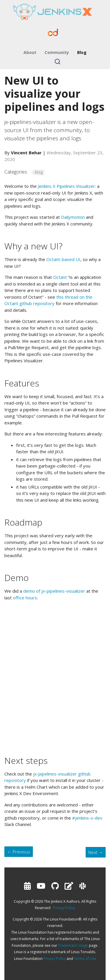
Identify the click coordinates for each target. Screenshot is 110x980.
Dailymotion (73, 217)
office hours (25, 598)
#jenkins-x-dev (87, 818)
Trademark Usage (73, 945)
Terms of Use (85, 959)
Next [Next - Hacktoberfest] (96, 852)
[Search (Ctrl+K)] (57, 62)
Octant (60, 277)
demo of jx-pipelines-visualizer (54, 591)
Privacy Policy (64, 908)
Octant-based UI (63, 259)
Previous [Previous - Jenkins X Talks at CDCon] (19, 852)
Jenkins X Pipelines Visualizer (66, 186)
